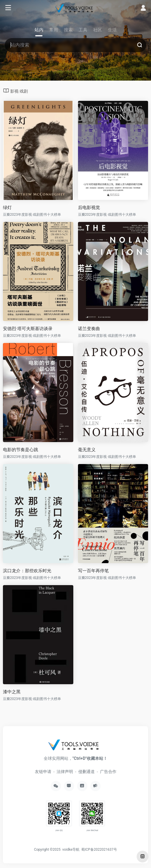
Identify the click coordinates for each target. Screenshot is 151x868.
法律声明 (65, 772)
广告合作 (108, 772)
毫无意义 (87, 450)
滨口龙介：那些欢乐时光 (27, 571)
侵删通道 (86, 772)
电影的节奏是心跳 (21, 450)
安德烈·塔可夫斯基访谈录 (28, 329)
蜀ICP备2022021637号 (99, 850)
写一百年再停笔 (93, 571)
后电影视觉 (89, 208)
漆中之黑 (12, 692)
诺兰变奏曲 (89, 329)
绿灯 (7, 208)
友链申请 (43, 772)
